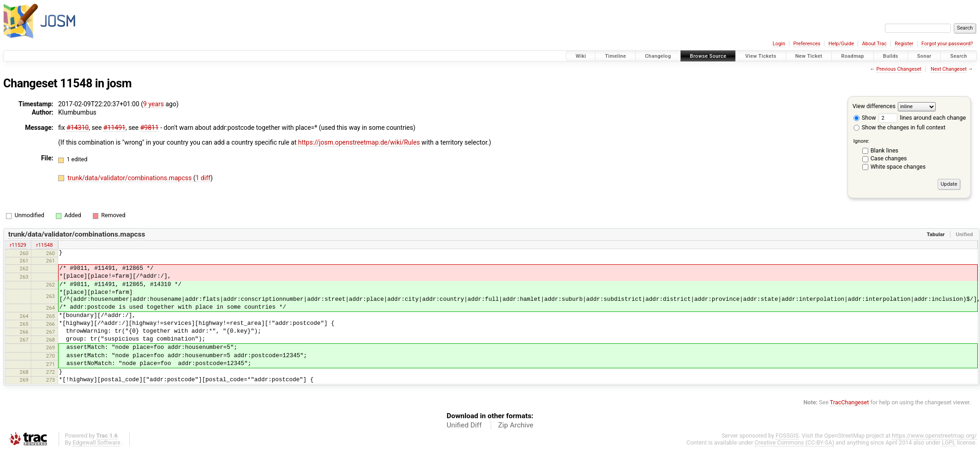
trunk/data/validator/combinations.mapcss (130, 178)
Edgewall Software (96, 442)
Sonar (924, 56)
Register (904, 44)
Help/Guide (841, 44)
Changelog (658, 56)
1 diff (203, 178)
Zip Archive (516, 425)
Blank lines (884, 150)
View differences (874, 106)
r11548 (45, 245)
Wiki (581, 56)
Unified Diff (464, 425)
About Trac (875, 44)
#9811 (150, 128)
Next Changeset (949, 69)
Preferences (807, 44)
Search (959, 56)
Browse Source (708, 56)
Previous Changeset (899, 69)
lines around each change (922, 118)
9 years (153, 104)
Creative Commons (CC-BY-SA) (795, 442)
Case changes (889, 158)
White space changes (898, 167)
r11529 (18, 245)
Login (779, 44)
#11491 (114, 128)
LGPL (949, 442)
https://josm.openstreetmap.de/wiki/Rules (359, 142)
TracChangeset (850, 402)
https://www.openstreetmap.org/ (934, 436)
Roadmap (853, 56)
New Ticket (809, 56)
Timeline (615, 56)
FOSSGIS (787, 436)
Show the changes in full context (899, 127)
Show (865, 118)
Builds (891, 56)
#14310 (78, 128)
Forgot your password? (947, 44)
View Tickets (761, 56)
